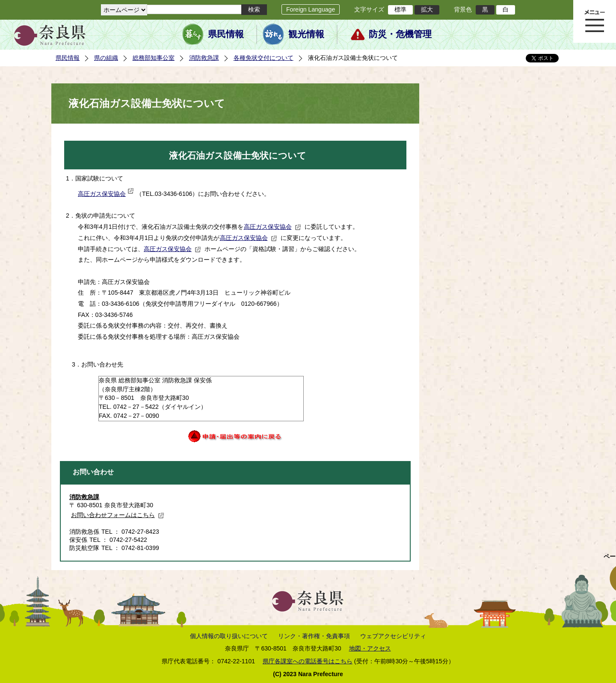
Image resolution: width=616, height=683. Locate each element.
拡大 (427, 9)
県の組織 (106, 58)
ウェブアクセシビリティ (393, 636)
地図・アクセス (370, 648)
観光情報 (306, 34)
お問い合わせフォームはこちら (118, 515)
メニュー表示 (595, 21)
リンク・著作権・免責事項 (314, 636)
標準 (400, 9)
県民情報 (226, 34)
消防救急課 (204, 58)
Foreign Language (311, 9)
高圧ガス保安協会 (106, 194)
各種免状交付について (264, 58)
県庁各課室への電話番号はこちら (308, 661)
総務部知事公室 (154, 58)
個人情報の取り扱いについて (229, 636)
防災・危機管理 (400, 34)
